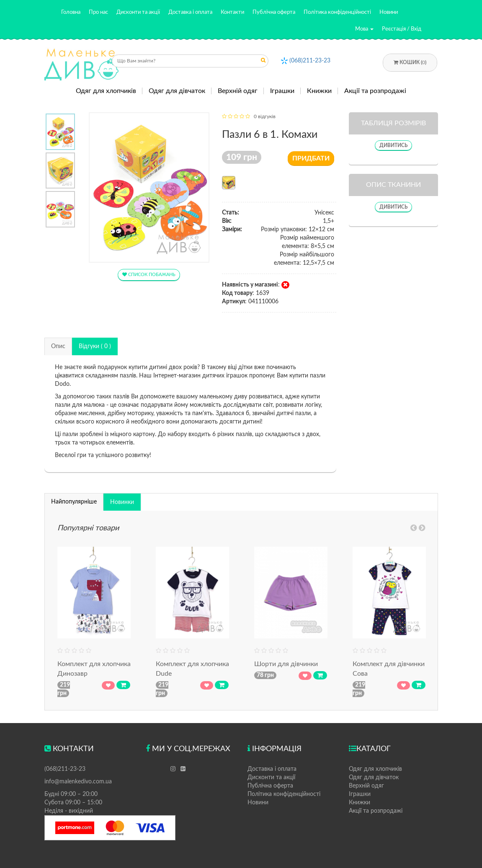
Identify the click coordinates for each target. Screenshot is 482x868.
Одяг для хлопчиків (106, 91)
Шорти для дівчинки (286, 664)
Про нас (98, 12)
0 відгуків (265, 116)
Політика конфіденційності (337, 12)
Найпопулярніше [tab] (74, 502)
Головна (71, 12)
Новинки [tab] (122, 502)
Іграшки (282, 91)
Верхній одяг (238, 91)
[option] (61, 132)
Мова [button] (364, 29)
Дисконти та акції (138, 12)
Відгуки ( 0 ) (95, 346)
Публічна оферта (274, 12)
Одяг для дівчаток (177, 91)
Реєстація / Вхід (402, 29)
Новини (389, 12)
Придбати (311, 158)
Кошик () (410, 62)
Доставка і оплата (190, 12)
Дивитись (393, 145)
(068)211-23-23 (310, 61)
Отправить (263, 62)
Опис (58, 346)
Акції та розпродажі (375, 91)
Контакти (232, 12)
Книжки (319, 91)
